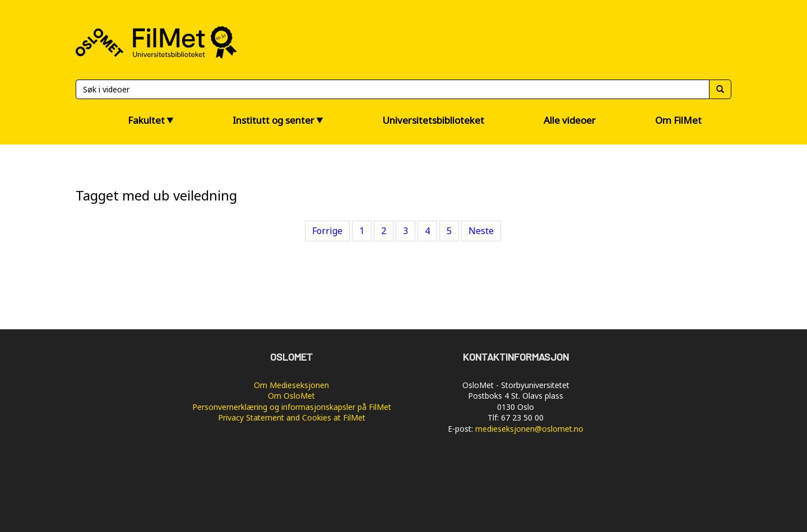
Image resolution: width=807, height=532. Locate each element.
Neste (481, 231)
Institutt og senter (273, 120)
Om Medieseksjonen (291, 385)
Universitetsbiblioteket (433, 120)
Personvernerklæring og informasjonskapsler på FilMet (292, 407)
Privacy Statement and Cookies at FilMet (292, 417)
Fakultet (146, 120)
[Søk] (392, 89)
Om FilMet (678, 120)
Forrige (327, 231)
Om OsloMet (291, 396)
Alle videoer (570, 120)
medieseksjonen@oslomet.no (529, 429)
